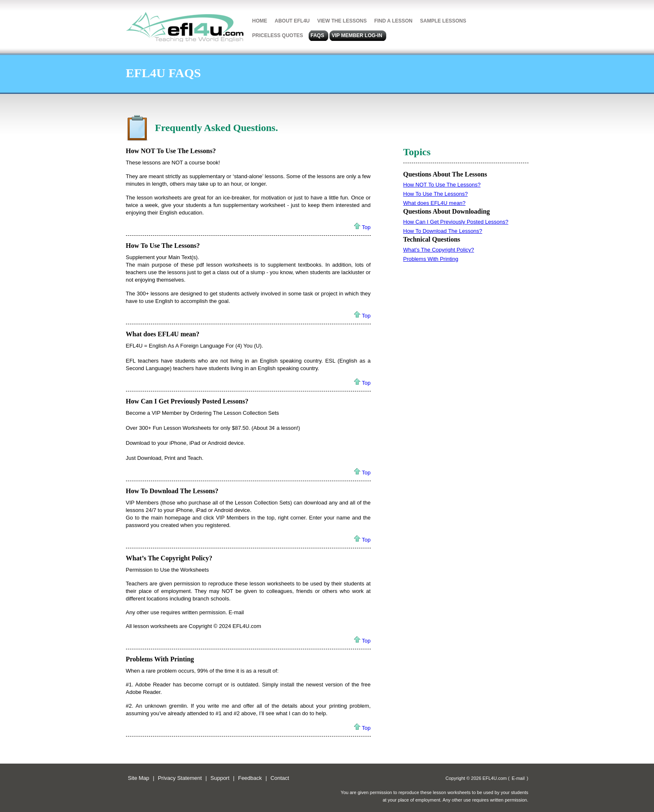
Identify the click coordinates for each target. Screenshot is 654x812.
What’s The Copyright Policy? (169, 558)
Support (220, 778)
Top (366, 227)
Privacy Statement (180, 778)
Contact (280, 778)
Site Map (139, 778)
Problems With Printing (160, 659)
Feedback (250, 778)
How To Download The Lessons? (172, 491)
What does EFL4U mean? (163, 334)
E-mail (518, 778)
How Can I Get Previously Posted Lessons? (187, 401)
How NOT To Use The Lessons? (171, 151)
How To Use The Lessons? (163, 246)
